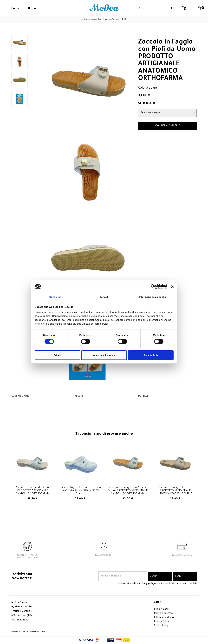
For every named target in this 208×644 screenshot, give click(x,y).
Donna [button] (15, 8)
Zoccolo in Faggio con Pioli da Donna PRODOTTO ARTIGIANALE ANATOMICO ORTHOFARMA (128, 491)
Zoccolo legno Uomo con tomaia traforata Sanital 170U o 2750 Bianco (80, 491)
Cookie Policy (161, 626)
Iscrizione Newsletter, (104, 19)
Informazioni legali (164, 618)
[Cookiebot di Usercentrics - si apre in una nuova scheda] (153, 287)
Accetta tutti (151, 355)
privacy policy (147, 584)
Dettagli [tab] (104, 297)
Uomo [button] (32, 8)
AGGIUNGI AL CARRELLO (167, 126)
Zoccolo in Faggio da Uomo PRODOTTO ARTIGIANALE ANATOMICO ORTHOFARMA (175, 491)
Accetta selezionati (104, 355)
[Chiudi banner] (172, 287)
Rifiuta (57, 355)
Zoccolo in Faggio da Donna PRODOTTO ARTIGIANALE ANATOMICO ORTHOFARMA (33, 491)
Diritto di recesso (163, 613)
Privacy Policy (161, 622)
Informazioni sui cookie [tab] (153, 297)
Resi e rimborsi (162, 609)
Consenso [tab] (55, 297)
